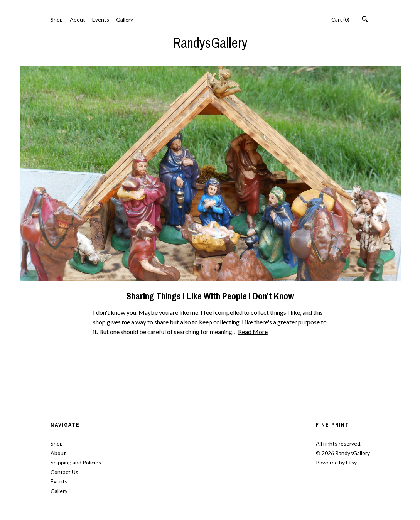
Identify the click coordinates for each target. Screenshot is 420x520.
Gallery (125, 19)
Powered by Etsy (336, 462)
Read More (253, 332)
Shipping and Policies (76, 462)
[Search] (365, 20)
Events (101, 19)
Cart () (340, 19)
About (78, 19)
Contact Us (64, 472)
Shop (57, 19)
